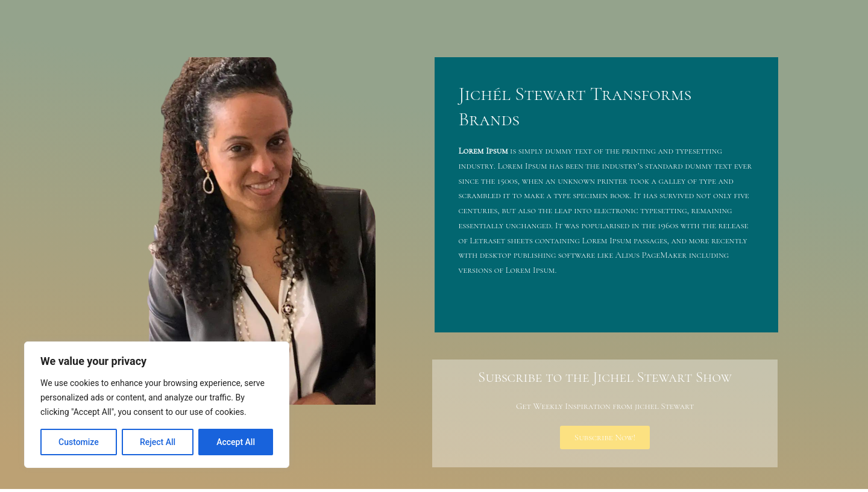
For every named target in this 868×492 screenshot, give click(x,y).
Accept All (236, 442)
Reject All (158, 442)
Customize (79, 442)
